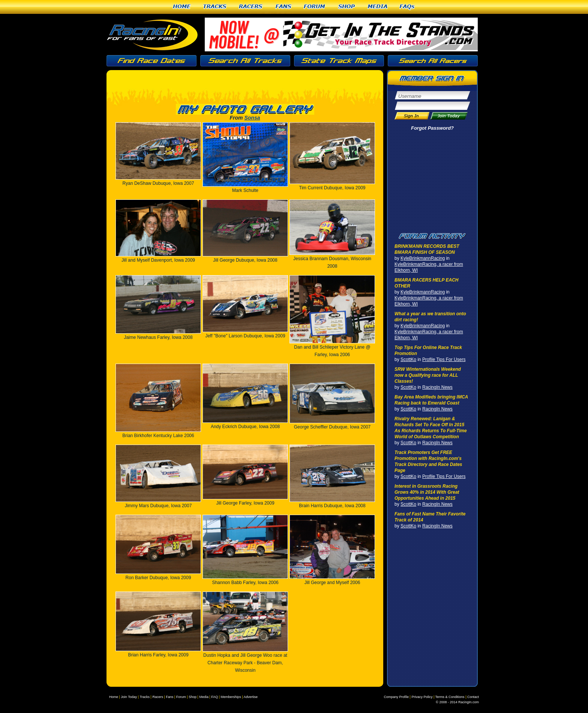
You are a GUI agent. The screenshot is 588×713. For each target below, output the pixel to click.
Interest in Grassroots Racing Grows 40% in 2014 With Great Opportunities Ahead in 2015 (427, 492)
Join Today (129, 697)
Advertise (250, 697)
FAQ (214, 697)
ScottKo (408, 359)
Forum (315, 7)
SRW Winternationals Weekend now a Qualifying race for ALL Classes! (428, 375)
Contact (473, 697)
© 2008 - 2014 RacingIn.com (457, 702)
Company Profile (397, 697)
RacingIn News (437, 387)
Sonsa (252, 118)
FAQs (407, 7)
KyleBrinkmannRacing (423, 258)
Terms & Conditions (450, 697)
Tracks (215, 7)
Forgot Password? (432, 128)
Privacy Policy (422, 697)
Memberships (231, 697)
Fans (283, 7)
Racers (251, 7)
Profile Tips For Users (444, 359)
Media (378, 7)
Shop (347, 7)
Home (182, 7)
